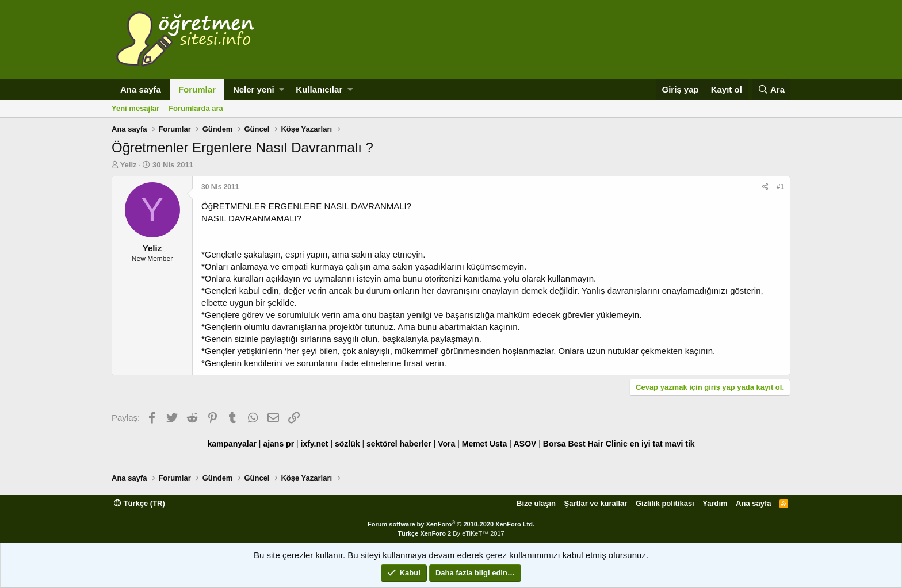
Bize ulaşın (536, 503)
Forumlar (197, 89)
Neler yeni (254, 89)
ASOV (525, 444)
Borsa (555, 444)
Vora (446, 444)
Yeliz (129, 165)
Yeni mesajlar (135, 108)
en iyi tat (646, 444)
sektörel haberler (399, 444)
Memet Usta (485, 444)
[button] (282, 89)
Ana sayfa (141, 89)
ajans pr (278, 444)
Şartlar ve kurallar (596, 503)
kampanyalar (232, 444)
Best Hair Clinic (597, 444)
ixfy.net (315, 444)
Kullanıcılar (319, 89)
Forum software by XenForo (451, 524)
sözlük (347, 444)
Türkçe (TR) (139, 503)
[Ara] (771, 89)
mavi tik (679, 444)
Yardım (715, 503)
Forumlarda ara (196, 108)
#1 (780, 187)
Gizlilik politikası (665, 503)
